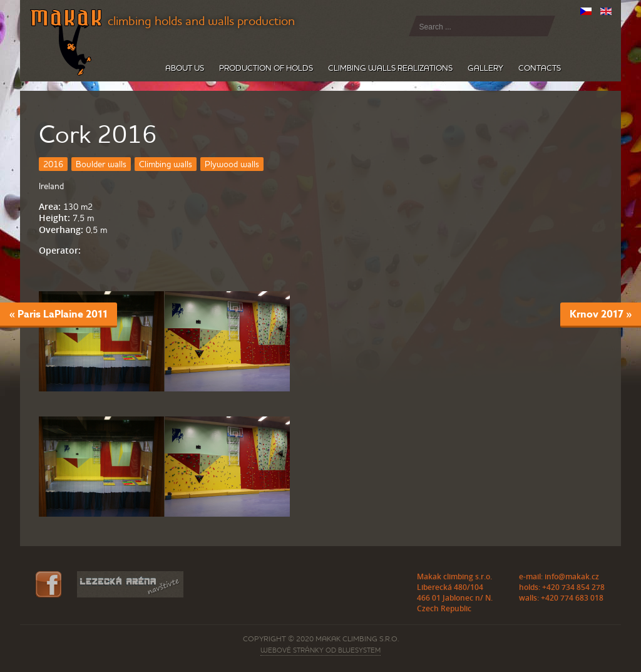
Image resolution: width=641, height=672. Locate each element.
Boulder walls (101, 164)
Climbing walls (166, 164)
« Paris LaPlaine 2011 (59, 314)
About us (185, 68)
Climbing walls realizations (390, 68)
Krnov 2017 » (601, 314)
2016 (53, 164)
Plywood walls (232, 164)
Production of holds (266, 68)
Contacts (540, 68)
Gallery (485, 68)
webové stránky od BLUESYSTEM (320, 650)
